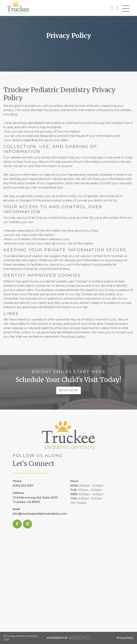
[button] (126, 9)
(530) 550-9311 (23, 486)
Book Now (68, 390)
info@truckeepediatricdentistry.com (40, 514)
